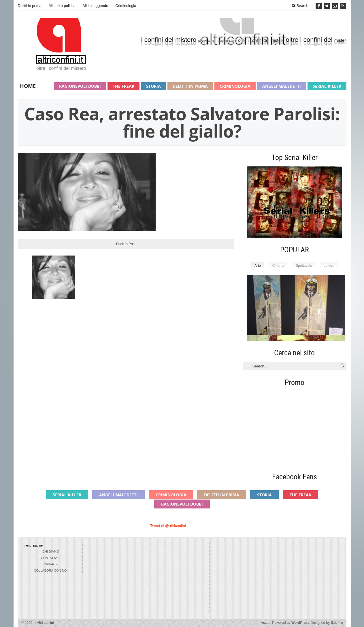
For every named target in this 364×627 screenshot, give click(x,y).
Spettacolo (304, 266)
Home (28, 86)
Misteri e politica (62, 6)
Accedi (266, 623)
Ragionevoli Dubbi (80, 86)
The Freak (123, 86)
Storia (153, 86)
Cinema (278, 266)
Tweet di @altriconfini (168, 526)
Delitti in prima (30, 6)
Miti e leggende (95, 6)
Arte (258, 266)
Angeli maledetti (282, 86)
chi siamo (51, 551)
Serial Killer (327, 86)
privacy (51, 564)
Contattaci (51, 558)
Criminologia (126, 6)
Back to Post (126, 244)
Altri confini (44, 623)
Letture (329, 266)
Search (300, 6)
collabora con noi (51, 570)
